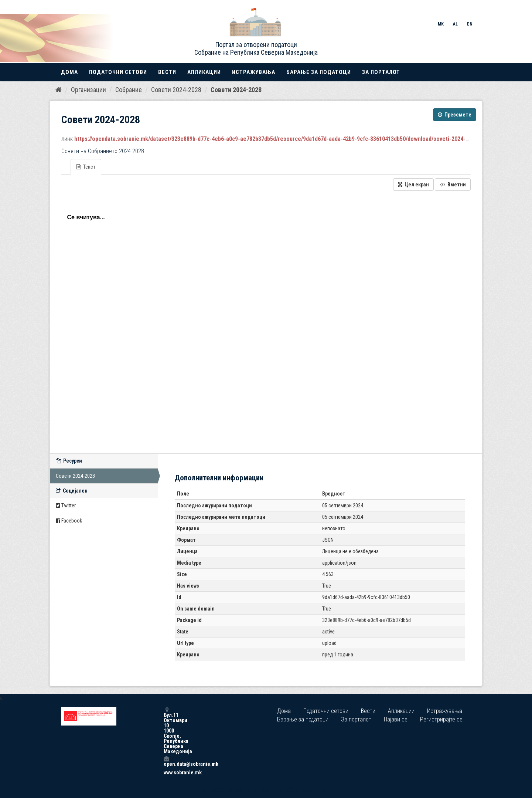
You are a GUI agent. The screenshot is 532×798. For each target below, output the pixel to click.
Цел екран (413, 185)
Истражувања (254, 72)
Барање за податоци (319, 72)
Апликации (204, 72)
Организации (88, 90)
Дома (69, 72)
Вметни (453, 185)
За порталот (381, 72)
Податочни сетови (118, 72)
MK (441, 24)
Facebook (69, 521)
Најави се (396, 719)
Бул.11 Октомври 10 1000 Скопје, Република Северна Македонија (166, 731)
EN (470, 24)
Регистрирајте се (441, 719)
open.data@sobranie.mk (166, 761)
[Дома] (59, 90)
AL (455, 24)
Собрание (129, 90)
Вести (167, 72)
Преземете (455, 115)
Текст (86, 167)
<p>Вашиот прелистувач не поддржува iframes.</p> (266, 320)
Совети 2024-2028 (176, 90)
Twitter (66, 505)
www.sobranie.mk (166, 772)
